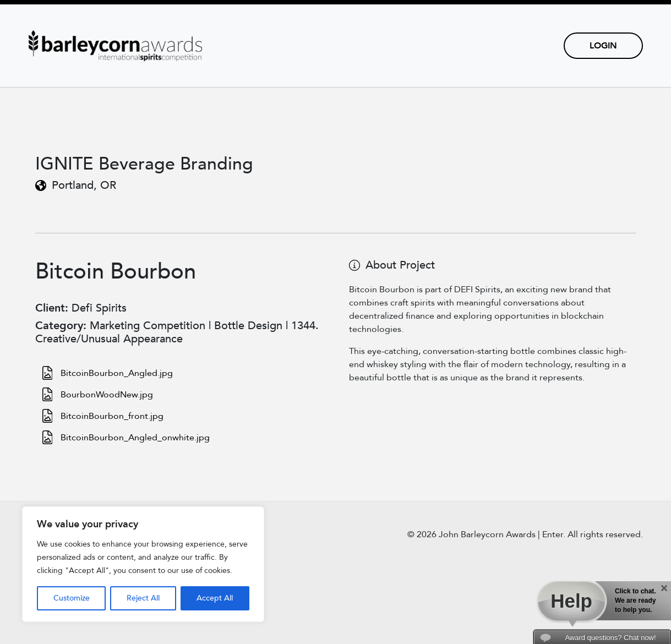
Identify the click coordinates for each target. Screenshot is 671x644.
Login (603, 46)
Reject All (143, 598)
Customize (72, 598)
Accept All (215, 598)
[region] (143, 564)
